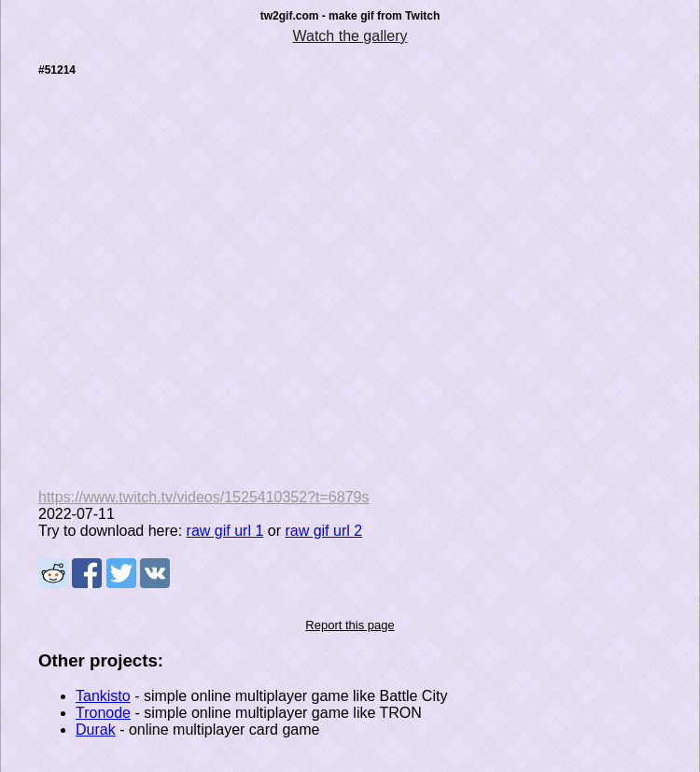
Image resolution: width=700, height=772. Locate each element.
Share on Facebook (87, 573)
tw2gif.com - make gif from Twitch (350, 16)
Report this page (350, 625)
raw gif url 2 (323, 531)
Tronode (103, 713)
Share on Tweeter (121, 573)
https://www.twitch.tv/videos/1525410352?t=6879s (203, 497)
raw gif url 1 (225, 531)
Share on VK (155, 573)
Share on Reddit (53, 573)
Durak (96, 730)
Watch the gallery (350, 36)
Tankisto (103, 696)
